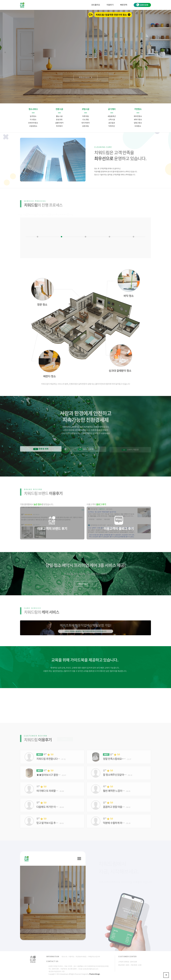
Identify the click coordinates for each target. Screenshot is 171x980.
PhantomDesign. (95, 974)
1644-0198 (142, 5)
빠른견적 (124, 5)
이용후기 (110, 5)
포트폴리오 (96, 5)
